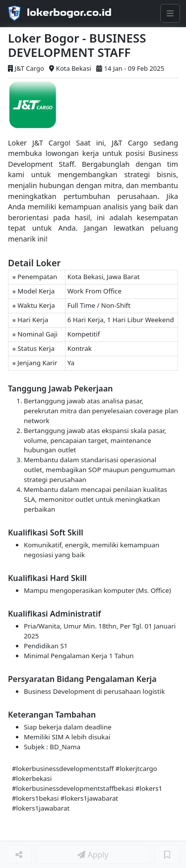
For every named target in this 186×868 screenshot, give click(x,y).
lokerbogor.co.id (69, 12)
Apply (93, 855)
